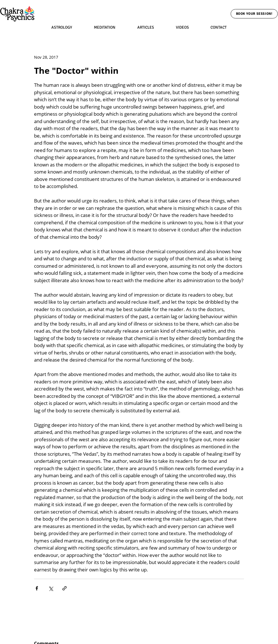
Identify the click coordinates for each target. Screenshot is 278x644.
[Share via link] (65, 588)
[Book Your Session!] (254, 14)
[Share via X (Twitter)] (51, 588)
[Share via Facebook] (37, 588)
